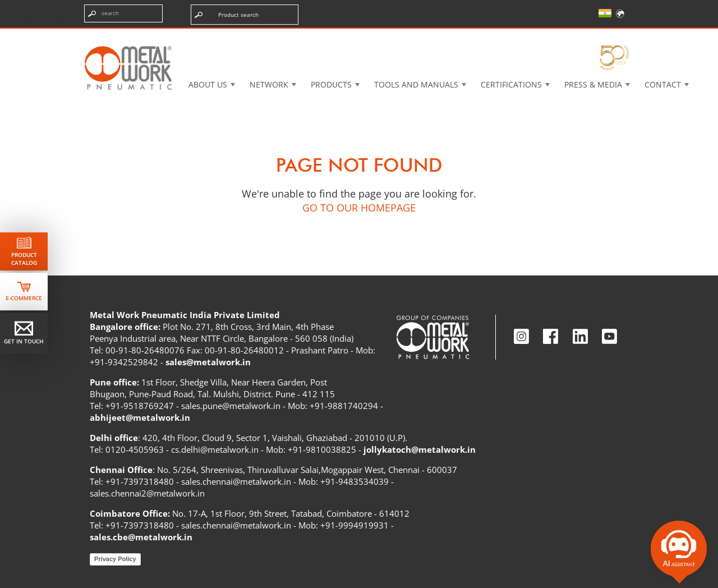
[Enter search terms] (123, 13)
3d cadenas (367, 36)
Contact (663, 84)
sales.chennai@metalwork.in (236, 481)
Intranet (524, 36)
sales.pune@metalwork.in (231, 406)
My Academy (599, 36)
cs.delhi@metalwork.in (215, 449)
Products (331, 84)
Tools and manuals (416, 84)
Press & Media (593, 84)
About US (208, 84)
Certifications (511, 84)
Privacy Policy (115, 559)
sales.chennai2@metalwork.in (147, 493)
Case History (447, 36)
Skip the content (47, 19)
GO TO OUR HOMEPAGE (359, 208)
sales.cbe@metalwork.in (141, 537)
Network (269, 84)
